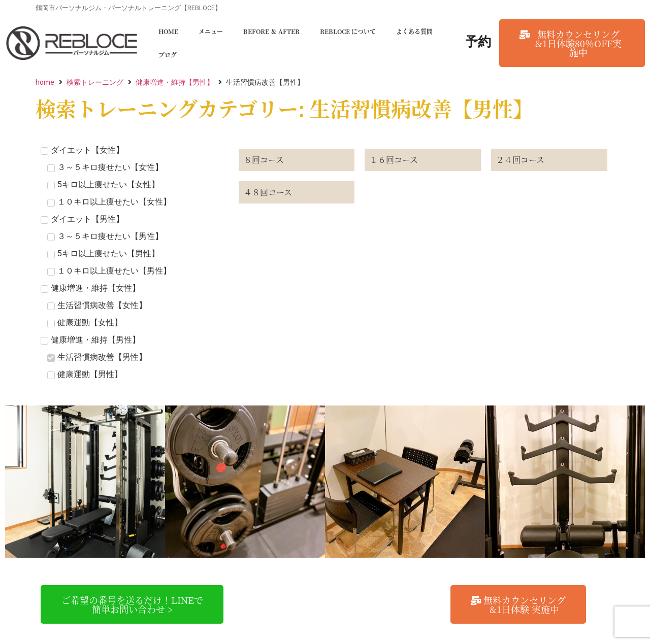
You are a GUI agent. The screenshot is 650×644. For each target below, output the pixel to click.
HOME (168, 31)
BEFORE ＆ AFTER (271, 31)
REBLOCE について (348, 31)
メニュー (211, 31)
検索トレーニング (95, 82)
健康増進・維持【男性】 (175, 82)
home (45, 82)
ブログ (168, 55)
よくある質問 (414, 31)
